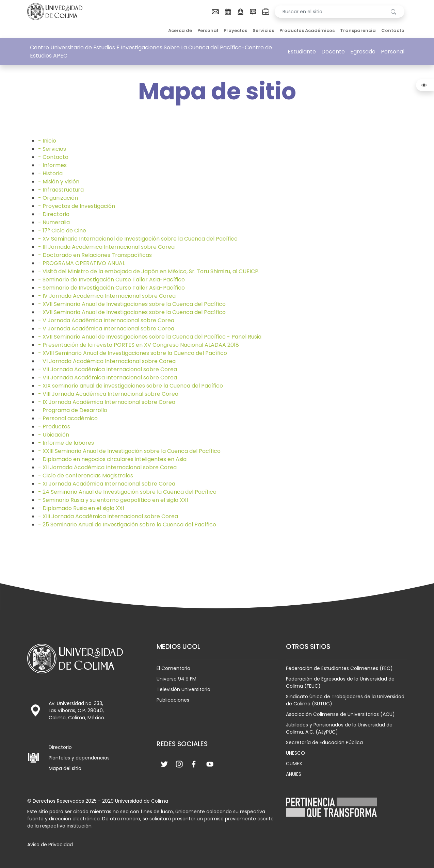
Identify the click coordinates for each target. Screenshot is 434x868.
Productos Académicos (307, 30)
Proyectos (235, 30)
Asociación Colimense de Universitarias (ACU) (340, 714)
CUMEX (294, 764)
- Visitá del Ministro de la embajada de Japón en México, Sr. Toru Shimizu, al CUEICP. (149, 271)
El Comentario (173, 668)
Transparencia (358, 30)
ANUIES (294, 774)
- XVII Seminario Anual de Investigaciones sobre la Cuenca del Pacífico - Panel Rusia (150, 337)
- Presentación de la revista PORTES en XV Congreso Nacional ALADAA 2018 (139, 345)
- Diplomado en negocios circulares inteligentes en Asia (112, 459)
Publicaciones (173, 700)
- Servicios (52, 149)
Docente (333, 52)
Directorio (60, 747)
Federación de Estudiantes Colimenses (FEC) (339, 668)
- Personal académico (68, 418)
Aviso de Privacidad (50, 845)
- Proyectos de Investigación (77, 206)
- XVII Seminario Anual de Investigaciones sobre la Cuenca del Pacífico (132, 304)
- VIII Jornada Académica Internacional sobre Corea (108, 394)
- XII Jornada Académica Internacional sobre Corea (107, 467)
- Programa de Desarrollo (73, 410)
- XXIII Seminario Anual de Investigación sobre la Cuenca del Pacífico (129, 451)
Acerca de (180, 30)
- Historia (50, 173)
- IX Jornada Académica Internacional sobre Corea (107, 402)
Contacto (393, 30)
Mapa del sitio (65, 768)
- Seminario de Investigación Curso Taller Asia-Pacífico (111, 280)
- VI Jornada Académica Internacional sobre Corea (107, 361)
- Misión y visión (59, 182)
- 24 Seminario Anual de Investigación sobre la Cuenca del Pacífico (127, 492)
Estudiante (302, 52)
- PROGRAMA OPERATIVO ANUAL (82, 263)
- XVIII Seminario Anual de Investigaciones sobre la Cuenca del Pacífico (133, 353)
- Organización (58, 198)
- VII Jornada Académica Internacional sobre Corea (108, 369)
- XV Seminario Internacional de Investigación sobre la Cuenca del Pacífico (138, 239)
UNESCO (295, 753)
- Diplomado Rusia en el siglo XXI (81, 508)
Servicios (263, 30)
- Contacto (53, 157)
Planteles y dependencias (79, 758)
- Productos (54, 427)
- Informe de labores (66, 443)
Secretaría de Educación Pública (324, 742)
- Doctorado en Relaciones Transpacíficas (95, 255)
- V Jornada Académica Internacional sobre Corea (106, 320)
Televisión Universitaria (183, 689)
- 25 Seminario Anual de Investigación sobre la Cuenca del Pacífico (127, 525)
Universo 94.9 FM (176, 679)
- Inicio (47, 141)
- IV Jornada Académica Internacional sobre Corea (107, 296)
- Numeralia (54, 222)
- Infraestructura (61, 190)
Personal (208, 30)
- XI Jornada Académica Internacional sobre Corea (107, 484)
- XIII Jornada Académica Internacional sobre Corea (108, 516)
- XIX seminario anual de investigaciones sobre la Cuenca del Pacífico (131, 386)
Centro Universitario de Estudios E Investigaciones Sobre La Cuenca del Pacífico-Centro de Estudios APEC (151, 52)
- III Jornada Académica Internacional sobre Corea (106, 247)
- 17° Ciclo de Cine (62, 231)
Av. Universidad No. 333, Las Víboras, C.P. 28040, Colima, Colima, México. (77, 710)
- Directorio (54, 214)
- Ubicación (54, 435)
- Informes (52, 165)
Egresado (363, 52)
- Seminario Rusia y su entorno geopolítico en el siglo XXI (113, 500)
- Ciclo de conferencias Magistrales (86, 476)
